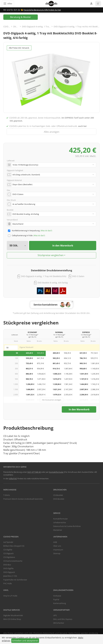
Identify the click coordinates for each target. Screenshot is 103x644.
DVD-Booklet (59, 499)
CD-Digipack (8, 553)
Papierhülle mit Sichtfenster (15, 580)
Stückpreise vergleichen (51, 255)
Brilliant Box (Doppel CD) (14, 546)
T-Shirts (7, 495)
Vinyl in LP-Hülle (10, 596)
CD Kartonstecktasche (13, 561)
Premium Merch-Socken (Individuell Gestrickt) (23, 499)
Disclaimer (58, 530)
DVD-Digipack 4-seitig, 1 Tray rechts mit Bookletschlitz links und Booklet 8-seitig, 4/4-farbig (77, 27)
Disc (9, 190)
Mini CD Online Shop (12, 619)
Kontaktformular (56, 472)
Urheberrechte (60, 522)
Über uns (57, 546)
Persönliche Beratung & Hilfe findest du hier (42, 10)
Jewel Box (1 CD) (10, 576)
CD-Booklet (58, 495)
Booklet (10, 210)
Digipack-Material (14, 180)
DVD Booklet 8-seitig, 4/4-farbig (53, 283)
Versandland (12, 220)
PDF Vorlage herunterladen (63, 291)
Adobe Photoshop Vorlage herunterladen (40, 291)
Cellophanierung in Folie (22, 235)
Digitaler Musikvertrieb (13, 615)
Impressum (58, 550)
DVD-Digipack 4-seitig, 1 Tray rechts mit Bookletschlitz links (38, 27)
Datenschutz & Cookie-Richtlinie (67, 526)
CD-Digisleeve (9, 557)
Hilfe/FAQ (13, 479)
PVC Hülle (8, 583)
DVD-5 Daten (78, 276)
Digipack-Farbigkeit (15, 170)
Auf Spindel (8, 542)
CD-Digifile (8, 550)
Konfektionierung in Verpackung (26, 231)
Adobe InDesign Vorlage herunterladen (55, 291)
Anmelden (91, 4)
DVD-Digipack (18, 27)
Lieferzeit (11, 161)
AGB (55, 542)
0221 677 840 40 (34, 472)
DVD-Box (7, 565)
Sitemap (57, 553)
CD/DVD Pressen (8, 27)
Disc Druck (11, 200)
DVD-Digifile (8, 568)
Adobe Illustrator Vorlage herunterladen (48, 291)
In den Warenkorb (63, 246)
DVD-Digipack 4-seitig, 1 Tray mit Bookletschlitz (44, 276)
